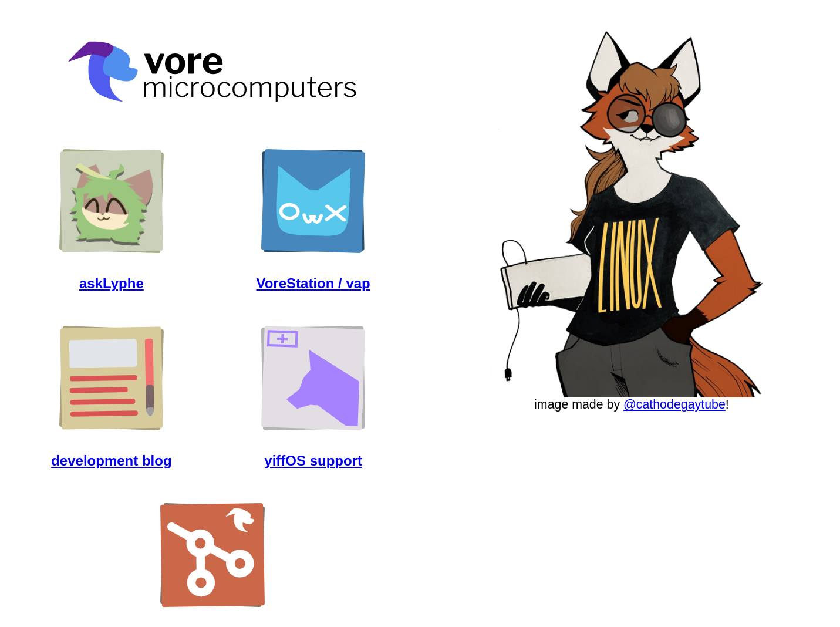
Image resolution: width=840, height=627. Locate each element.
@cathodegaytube (674, 404)
